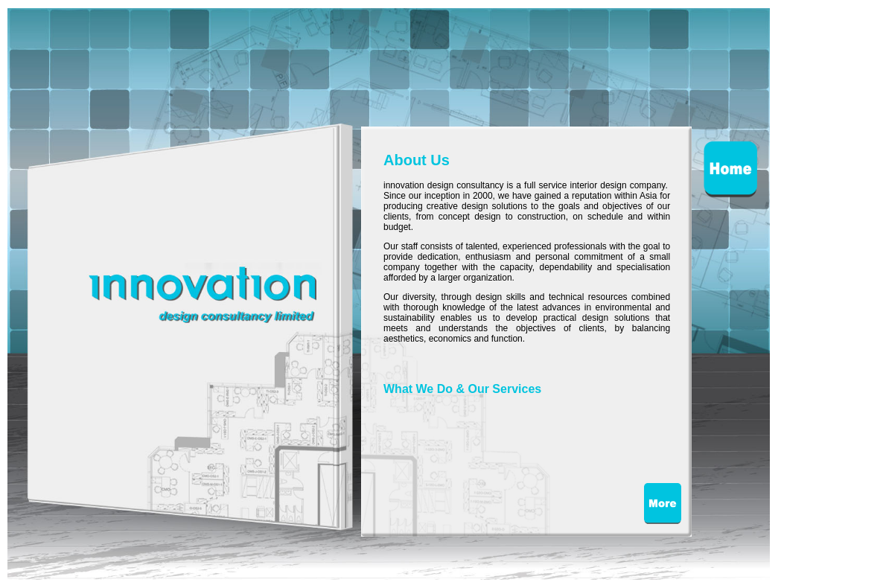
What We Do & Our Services (462, 389)
